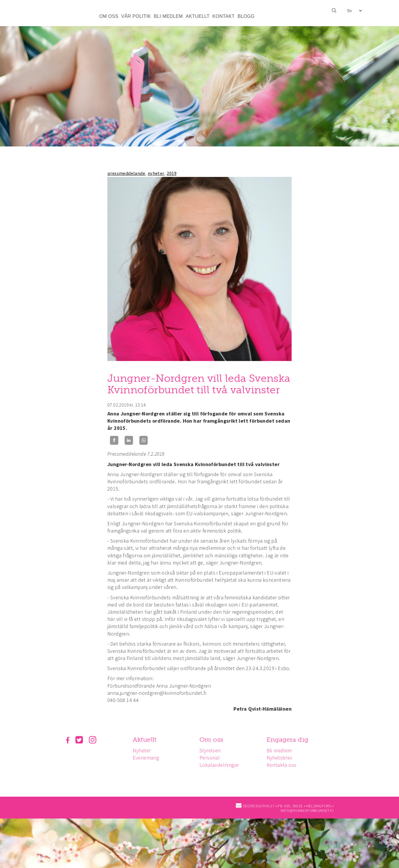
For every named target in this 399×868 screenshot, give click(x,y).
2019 (172, 173)
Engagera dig (290, 740)
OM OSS (109, 16)
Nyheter (143, 750)
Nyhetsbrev (282, 758)
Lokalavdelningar (221, 765)
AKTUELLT (198, 16)
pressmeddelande (126, 173)
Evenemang (147, 758)
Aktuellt (146, 740)
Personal (211, 758)
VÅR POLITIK (136, 16)
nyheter (156, 173)
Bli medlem (282, 750)
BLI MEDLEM (168, 16)
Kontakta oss (284, 765)
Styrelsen (212, 750)
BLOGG (246, 16)
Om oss (213, 740)
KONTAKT (224, 16)
